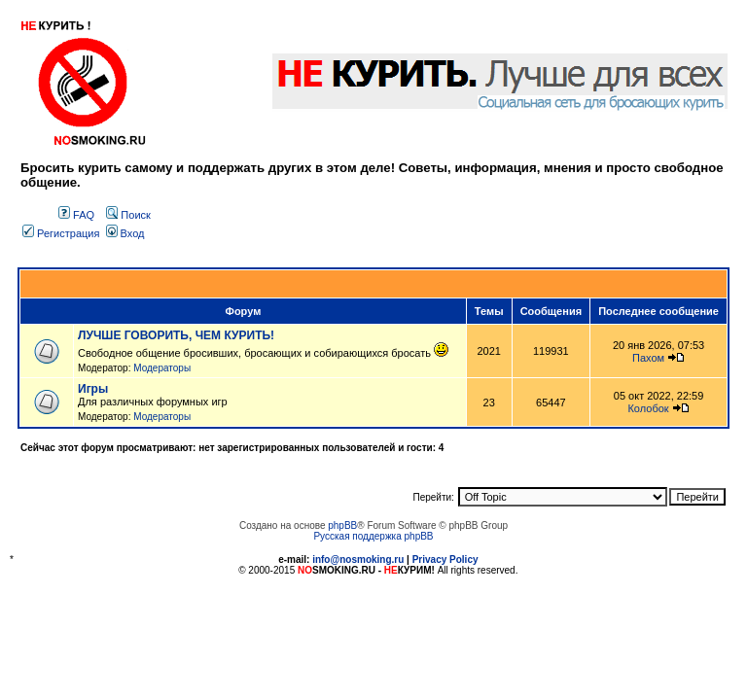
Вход (125, 233)
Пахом (648, 358)
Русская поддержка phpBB (373, 536)
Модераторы (162, 368)
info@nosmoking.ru (358, 560)
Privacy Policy (445, 560)
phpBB (342, 525)
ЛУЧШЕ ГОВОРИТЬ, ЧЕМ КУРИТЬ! (176, 335)
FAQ (76, 215)
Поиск (128, 215)
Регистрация (61, 233)
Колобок (648, 408)
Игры (93, 389)
